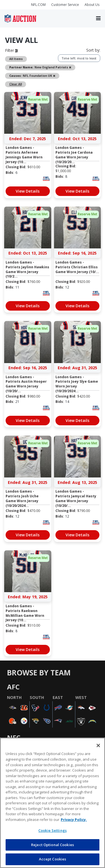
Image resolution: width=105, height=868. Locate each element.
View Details (28, 191)
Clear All (16, 84)
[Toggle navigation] (98, 18)
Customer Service (65, 5)
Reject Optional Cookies (53, 845)
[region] (53, 803)
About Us (92, 5)
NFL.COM (38, 5)
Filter (11, 50)
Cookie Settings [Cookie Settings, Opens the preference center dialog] (53, 830)
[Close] (98, 745)
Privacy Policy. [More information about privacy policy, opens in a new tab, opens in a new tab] (74, 819)
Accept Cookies (53, 859)
